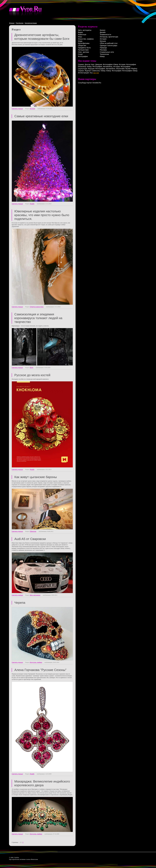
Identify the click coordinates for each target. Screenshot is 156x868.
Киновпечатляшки (31, 23)
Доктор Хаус (90, 64)
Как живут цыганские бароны (36, 477)
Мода (32, 368)
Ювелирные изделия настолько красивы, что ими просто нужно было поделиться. (42, 215)
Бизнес (103, 30)
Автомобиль (108, 67)
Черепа (20, 603)
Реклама (103, 50)
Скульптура (83, 69)
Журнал (12, 23)
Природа (103, 48)
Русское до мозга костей (32, 375)
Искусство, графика (36, 662)
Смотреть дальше (17, 109)
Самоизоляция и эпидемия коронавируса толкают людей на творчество (38, 318)
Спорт (80, 54)
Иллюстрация (83, 73)
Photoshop (82, 67)
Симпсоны (96, 71)
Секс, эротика (83, 52)
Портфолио (20, 23)
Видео (80, 32)
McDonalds (120, 69)
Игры (80, 37)
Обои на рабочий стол (109, 43)
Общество (33, 531)
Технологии (104, 54)
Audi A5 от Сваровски (30, 539)
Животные (82, 35)
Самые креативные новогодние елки (41, 116)
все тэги (96, 73)
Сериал (81, 64)
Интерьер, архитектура (109, 37)
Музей (128, 69)
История (32, 109)
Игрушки (91, 69)
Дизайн (32, 204)
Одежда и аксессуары (37, 307)
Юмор (102, 56)
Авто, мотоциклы (35, 595)
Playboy (134, 69)
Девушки (99, 64)
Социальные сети (107, 52)
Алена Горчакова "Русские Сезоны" (40, 670)
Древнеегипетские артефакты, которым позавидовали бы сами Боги (42, 37)
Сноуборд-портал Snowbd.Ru (90, 83)
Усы (91, 73)
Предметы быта (84, 48)
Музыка (103, 41)
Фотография (83, 56)
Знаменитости (105, 35)
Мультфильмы (84, 43)
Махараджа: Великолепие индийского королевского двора (42, 783)
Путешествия (83, 50)
